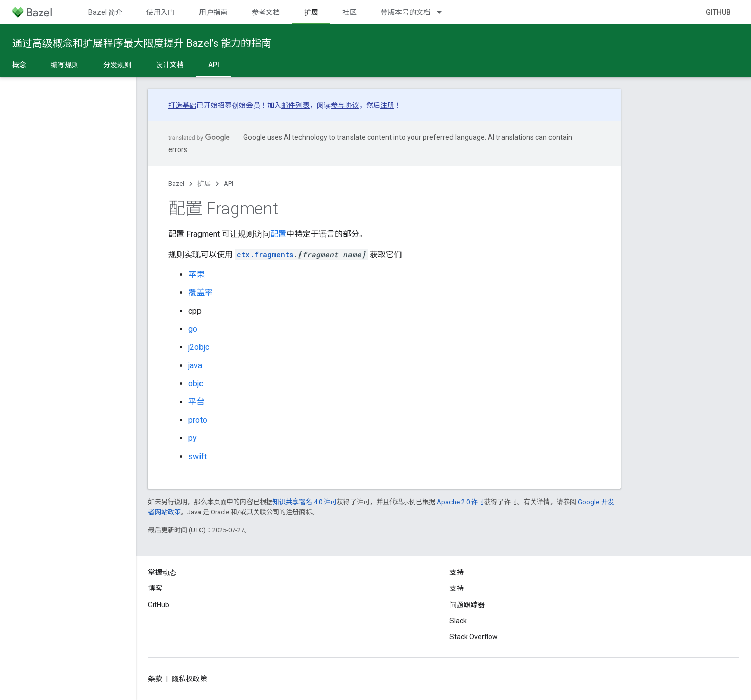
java (195, 365)
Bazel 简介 (105, 12)
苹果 (196, 274)
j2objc (199, 347)
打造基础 (182, 105)
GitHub (718, 12)
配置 (278, 234)
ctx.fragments (265, 254)
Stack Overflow (474, 637)
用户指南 (213, 12)
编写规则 (65, 65)
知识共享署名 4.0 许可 (305, 502)
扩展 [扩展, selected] (311, 12)
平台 (196, 402)
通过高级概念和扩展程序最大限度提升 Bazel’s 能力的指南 (142, 43)
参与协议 (345, 105)
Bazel (176, 184)
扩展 (204, 184)
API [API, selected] (214, 65)
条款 (155, 679)
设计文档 (170, 65)
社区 (349, 12)
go (193, 329)
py (193, 438)
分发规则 (117, 65)
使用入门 (161, 12)
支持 (457, 588)
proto (198, 420)
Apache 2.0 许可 (461, 502)
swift (197, 456)
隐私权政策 (189, 679)
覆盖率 (201, 293)
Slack (458, 621)
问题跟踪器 (467, 605)
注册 (387, 105)
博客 (155, 588)
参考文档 (266, 12)
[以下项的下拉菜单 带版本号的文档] (444, 12)
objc (196, 384)
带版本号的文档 (406, 12)
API (229, 184)
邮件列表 (295, 105)
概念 (19, 65)
